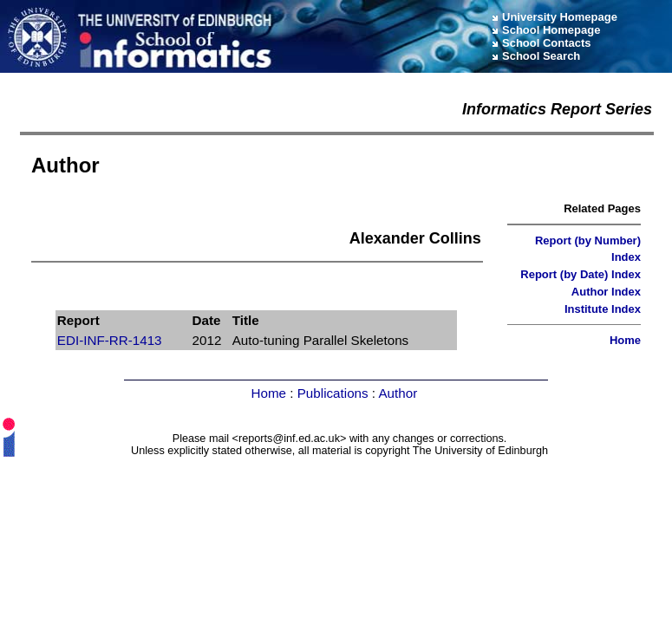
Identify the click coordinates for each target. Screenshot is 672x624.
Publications (333, 393)
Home (625, 340)
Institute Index (603, 309)
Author (398, 393)
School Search (541, 56)
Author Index (606, 292)
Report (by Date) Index (581, 274)
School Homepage (551, 30)
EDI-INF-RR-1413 (110, 340)
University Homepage (560, 17)
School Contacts (547, 43)
